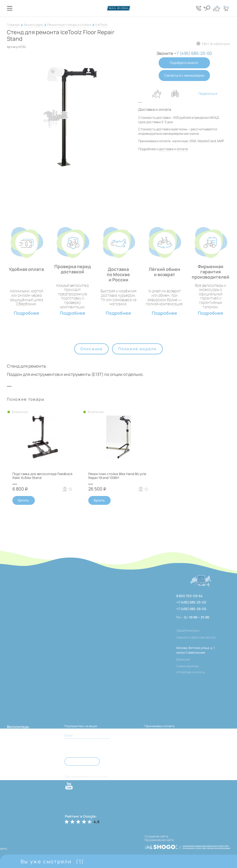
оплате (182, 149)
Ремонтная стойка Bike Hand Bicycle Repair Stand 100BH (117, 476)
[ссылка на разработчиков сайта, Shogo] (187, 845)
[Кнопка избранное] (216, 8)
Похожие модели (137, 349)
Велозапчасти (19, 743)
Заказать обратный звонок (196, 637)
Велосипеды (18, 727)
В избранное (157, 94)
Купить (24, 500)
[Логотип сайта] (119, 8)
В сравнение (175, 94)
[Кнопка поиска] (207, 8)
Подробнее (26, 313)
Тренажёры (17, 767)
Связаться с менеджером (184, 75)
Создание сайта (156, 836)
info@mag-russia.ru (191, 672)
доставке (166, 149)
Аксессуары (33, 25)
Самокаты (16, 775)
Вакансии (183, 659)
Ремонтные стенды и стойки (69, 25)
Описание (91, 349)
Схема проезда (187, 666)
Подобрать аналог (184, 63)
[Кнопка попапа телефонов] (198, 8)
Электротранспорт (24, 735)
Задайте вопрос (188, 630)
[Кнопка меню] (10, 8)
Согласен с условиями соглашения (94, 748)
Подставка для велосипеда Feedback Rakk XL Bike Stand (43, 476)
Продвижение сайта (159, 840)
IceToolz (101, 25)
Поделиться (208, 94)
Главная (13, 25)
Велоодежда (18, 759)
